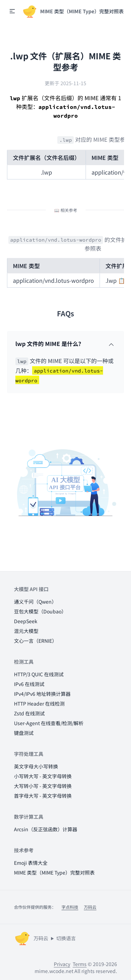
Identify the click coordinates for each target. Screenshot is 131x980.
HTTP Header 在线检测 (39, 703)
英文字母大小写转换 (36, 766)
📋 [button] (122, 280)
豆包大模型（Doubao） (40, 611)
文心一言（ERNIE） (35, 641)
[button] (12, 11)
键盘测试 (24, 733)
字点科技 (70, 907)
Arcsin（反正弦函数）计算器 (46, 829)
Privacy (62, 964)
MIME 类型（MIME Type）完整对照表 (54, 872)
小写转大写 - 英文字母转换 (43, 776)
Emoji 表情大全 (31, 863)
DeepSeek (26, 621)
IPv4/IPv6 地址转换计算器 (42, 694)
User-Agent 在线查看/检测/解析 (49, 723)
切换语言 (66, 938)
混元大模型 (26, 631)
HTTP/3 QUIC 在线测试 (39, 674)
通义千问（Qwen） (35, 602)
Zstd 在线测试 (29, 713)
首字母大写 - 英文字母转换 (43, 796)
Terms (80, 964)
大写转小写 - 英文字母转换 (43, 786)
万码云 (90, 907)
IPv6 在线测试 (29, 684)
